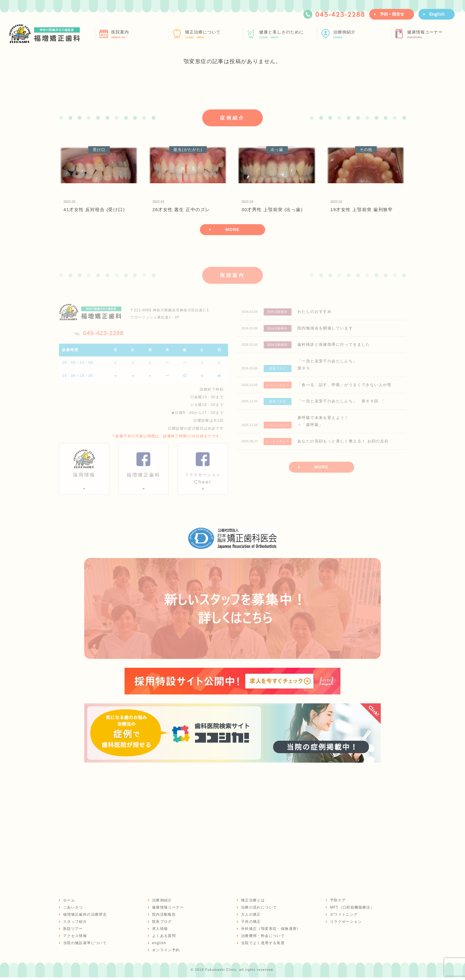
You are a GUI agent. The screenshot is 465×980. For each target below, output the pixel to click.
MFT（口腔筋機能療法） (352, 910)
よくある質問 (163, 938)
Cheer (203, 481)
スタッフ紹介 (74, 924)
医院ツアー (73, 931)
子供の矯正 (250, 924)
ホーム (69, 903)
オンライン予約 (165, 953)
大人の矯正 (250, 917)
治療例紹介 (362, 34)
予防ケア (337, 903)
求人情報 (160, 931)
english (159, 946)
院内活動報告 (163, 917)
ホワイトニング (343, 917)
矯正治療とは (252, 903)
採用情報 (84, 478)
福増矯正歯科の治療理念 (84, 917)
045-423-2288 (99, 335)
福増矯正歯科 (144, 478)
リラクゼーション (345, 924)
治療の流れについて (258, 910)
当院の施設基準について (84, 946)
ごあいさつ (73, 910)
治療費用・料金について (262, 938)
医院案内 (139, 34)
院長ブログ (161, 924)
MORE (232, 231)
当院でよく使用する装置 (262, 946)
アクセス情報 (74, 938)
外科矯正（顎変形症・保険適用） (270, 931)
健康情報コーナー (435, 34)
